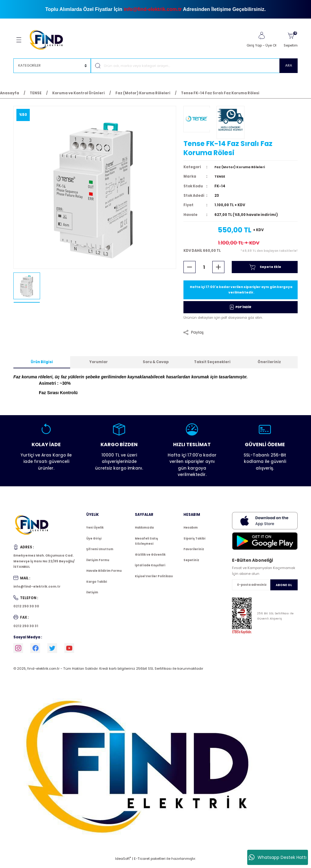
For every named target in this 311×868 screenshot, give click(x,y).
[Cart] (291, 40)
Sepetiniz (191, 563)
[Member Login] (261, 36)
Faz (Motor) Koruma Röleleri (242, 169)
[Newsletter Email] (265, 588)
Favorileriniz (194, 552)
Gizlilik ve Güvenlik (150, 558)
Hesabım (191, 531)
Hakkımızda (144, 531)
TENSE (220, 179)
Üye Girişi (94, 542)
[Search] (194, 66)
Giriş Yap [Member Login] (254, 45)
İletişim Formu (98, 563)
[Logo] (49, 40)
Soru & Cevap (156, 365)
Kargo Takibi (97, 585)
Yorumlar (99, 365)
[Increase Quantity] (218, 269)
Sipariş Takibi (194, 542)
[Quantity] (204, 269)
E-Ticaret (142, 864)
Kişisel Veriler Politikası (154, 580)
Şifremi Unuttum (100, 552)
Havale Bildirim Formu (104, 574)
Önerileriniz (269, 365)
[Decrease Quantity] (190, 269)
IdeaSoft (123, 864)
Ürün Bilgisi (42, 365)
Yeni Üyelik (95, 531)
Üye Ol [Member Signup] (271, 45)
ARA (289, 65)
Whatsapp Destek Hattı (278, 857)
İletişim (92, 596)
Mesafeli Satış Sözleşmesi (146, 545)
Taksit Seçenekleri (212, 365)
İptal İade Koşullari (150, 569)
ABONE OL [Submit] (284, 588)
